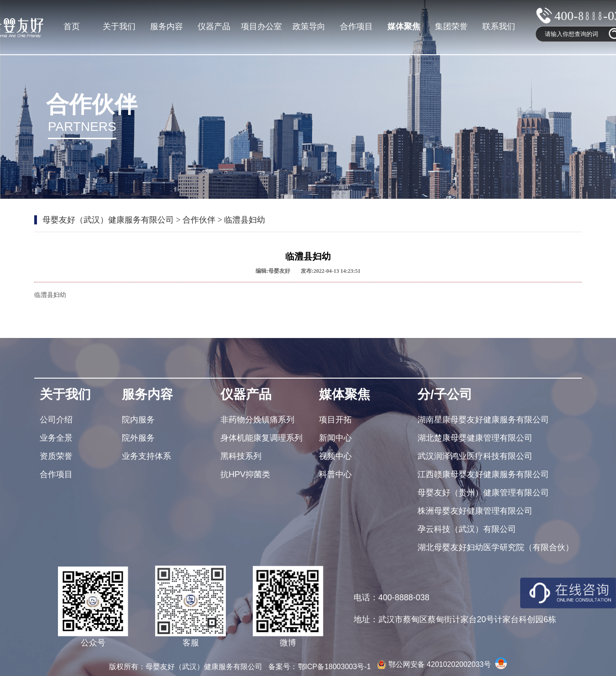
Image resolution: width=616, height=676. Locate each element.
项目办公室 (261, 26)
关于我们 (119, 26)
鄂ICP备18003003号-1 (336, 667)
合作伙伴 (199, 220)
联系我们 (499, 26)
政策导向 (309, 26)
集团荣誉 (451, 26)
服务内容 (167, 26)
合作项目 (356, 26)
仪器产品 (214, 26)
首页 (72, 26)
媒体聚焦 (404, 26)
